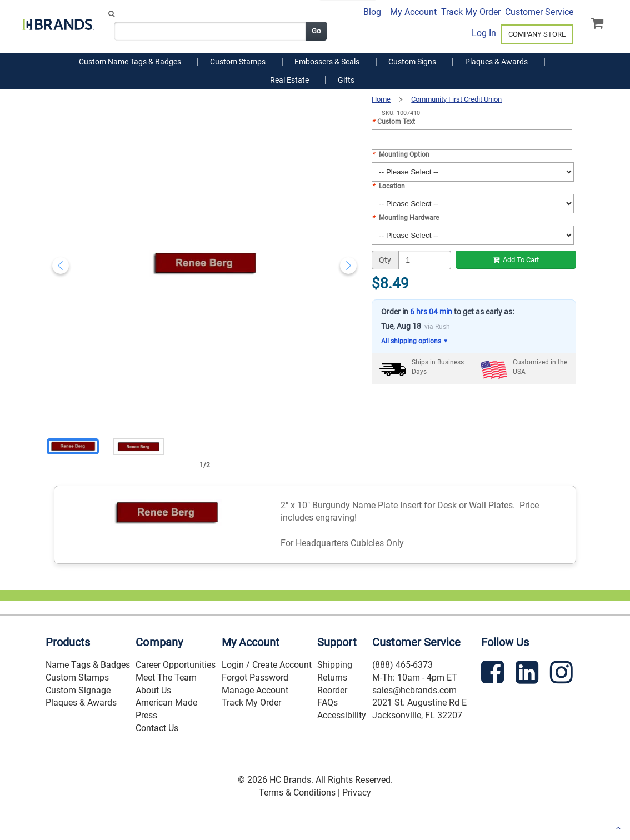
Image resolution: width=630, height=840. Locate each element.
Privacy (357, 792)
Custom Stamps (77, 677)
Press (146, 715)
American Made (166, 702)
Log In (484, 33)
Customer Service (539, 12)
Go (316, 31)
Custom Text (393, 122)
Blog (372, 12)
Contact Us (157, 728)
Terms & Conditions (297, 792)
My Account (413, 12)
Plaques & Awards (81, 702)
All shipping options (415, 341)
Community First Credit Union (456, 99)
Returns (332, 677)
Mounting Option (401, 154)
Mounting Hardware (405, 218)
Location (388, 186)
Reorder (332, 690)
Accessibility (342, 715)
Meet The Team (166, 677)
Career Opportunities (176, 665)
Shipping (335, 665)
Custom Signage (78, 690)
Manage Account (255, 690)
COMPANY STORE (537, 34)
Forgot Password (255, 677)
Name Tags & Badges (88, 665)
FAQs (327, 702)
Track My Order (471, 12)
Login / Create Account (267, 665)
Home (381, 99)
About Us (153, 690)
